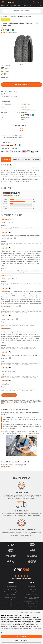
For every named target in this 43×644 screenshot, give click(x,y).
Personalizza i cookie (21, 641)
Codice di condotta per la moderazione (32, 598)
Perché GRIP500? (11, 589)
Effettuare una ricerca (22, 11)
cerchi (8, 6)
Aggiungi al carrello (21, 85)
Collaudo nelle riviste (11, 587)
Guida (11, 602)
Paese (11, 600)
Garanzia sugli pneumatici (11, 605)
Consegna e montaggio (11, 592)
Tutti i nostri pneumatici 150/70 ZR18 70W (13, 138)
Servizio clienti (32, 587)
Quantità (5, 78)
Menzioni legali (32, 606)
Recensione (17, 159)
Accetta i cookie (21, 637)
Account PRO (11, 594)
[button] (21, 272)
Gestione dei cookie (32, 604)
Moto (14, 6)
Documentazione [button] (6, 467)
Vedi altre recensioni (9, 395)
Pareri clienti (32, 592)
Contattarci (32, 589)
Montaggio (27, 159)
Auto (3, 6)
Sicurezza (36, 159)
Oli (36, 6)
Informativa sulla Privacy (32, 594)
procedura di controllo (7, 402)
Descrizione (6, 159)
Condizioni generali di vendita (32, 601)
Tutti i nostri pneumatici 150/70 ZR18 (11, 136)
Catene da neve (28, 6)
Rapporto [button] (4, 226)
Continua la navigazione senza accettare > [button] (31, 612)
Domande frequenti (11, 597)
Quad (20, 6)
